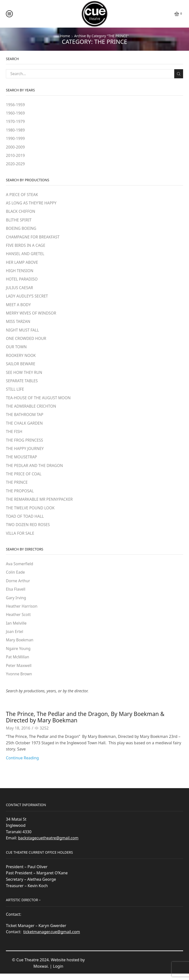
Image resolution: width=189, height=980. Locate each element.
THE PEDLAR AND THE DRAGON (35, 469)
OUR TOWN (16, 349)
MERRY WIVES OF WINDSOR (31, 315)
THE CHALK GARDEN (25, 427)
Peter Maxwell (19, 671)
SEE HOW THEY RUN (24, 375)
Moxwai (41, 973)
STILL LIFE (15, 392)
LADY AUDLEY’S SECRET (27, 298)
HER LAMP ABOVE (22, 264)
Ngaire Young (18, 654)
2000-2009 (16, 148)
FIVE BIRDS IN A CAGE (26, 247)
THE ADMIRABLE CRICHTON (31, 409)
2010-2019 (16, 156)
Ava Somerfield (20, 569)
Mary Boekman (20, 646)
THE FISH (14, 435)
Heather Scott (19, 620)
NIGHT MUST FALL (23, 332)
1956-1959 (16, 105)
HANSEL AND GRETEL (25, 255)
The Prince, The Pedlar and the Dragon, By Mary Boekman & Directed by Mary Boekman (89, 723)
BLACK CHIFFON (21, 213)
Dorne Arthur (18, 586)
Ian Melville (16, 629)
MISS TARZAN (18, 324)
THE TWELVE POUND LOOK (31, 512)
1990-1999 (16, 139)
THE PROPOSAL (20, 495)
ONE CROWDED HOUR (26, 341)
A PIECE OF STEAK (22, 195)
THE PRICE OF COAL (24, 478)
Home (65, 36)
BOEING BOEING (21, 230)
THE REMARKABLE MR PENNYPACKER (40, 504)
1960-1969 (16, 113)
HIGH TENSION (20, 272)
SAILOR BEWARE (21, 367)
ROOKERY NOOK (21, 358)
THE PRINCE (17, 487)
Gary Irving (16, 603)
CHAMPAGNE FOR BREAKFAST (33, 238)
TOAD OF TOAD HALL (25, 521)
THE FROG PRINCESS (25, 444)
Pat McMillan (18, 663)
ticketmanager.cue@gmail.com (52, 938)
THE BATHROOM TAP (25, 418)
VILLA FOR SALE (20, 538)
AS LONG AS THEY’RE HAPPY (32, 204)
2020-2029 (16, 165)
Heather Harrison (22, 612)
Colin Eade (16, 577)
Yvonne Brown (19, 680)
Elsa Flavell (16, 594)
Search (179, 74)
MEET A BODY (19, 307)
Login (58, 973)
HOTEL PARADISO (22, 281)
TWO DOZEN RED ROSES (28, 529)
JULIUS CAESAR (20, 290)
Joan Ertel (15, 637)
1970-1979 (16, 122)
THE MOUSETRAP (22, 461)
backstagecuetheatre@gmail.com (49, 844)
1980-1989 (16, 130)
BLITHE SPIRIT (19, 221)
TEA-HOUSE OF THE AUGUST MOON (39, 401)
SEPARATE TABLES (22, 384)
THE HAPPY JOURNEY (25, 452)
